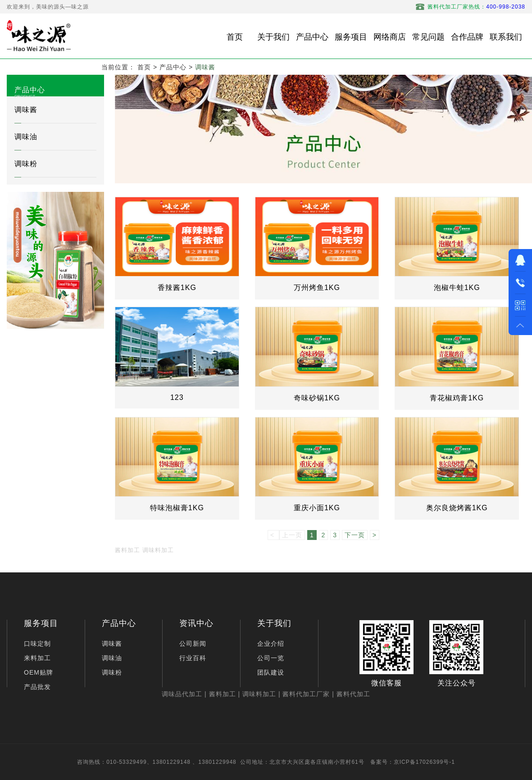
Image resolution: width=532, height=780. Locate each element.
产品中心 (173, 67)
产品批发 (37, 687)
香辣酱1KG (177, 288)
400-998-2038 (506, 7)
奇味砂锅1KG (317, 398)
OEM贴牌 (39, 672)
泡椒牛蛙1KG (457, 288)
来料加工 (37, 658)
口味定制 (37, 644)
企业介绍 (271, 644)
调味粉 (26, 164)
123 (177, 397)
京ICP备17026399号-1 (424, 762)
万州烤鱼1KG (317, 288)
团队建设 (271, 672)
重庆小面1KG (317, 508)
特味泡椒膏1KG (177, 508)
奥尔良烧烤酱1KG (457, 508)
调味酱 (205, 67)
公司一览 (271, 658)
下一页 (355, 535)
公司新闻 (193, 644)
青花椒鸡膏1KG (457, 398)
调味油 (26, 137)
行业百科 (193, 658)
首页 (144, 67)
